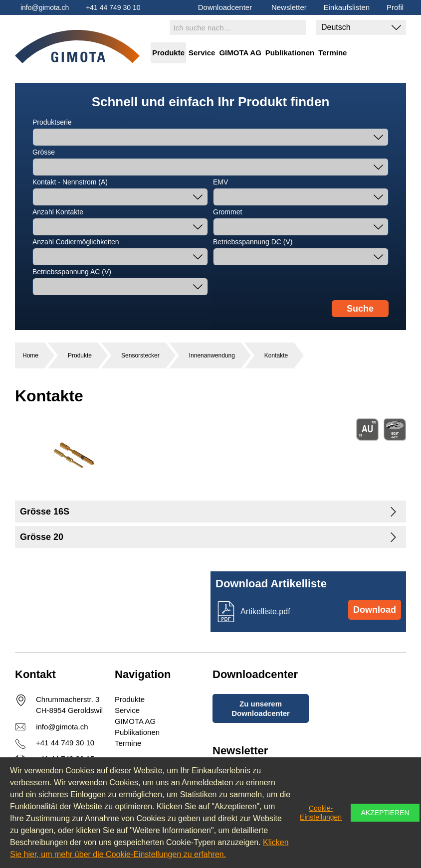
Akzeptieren (385, 813)
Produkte (168, 53)
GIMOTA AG (240, 53)
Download (375, 610)
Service (202, 53)
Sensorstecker (140, 355)
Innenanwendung (212, 355)
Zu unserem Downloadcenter (261, 708)
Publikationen (290, 53)
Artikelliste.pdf (265, 611)
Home (30, 355)
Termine (332, 53)
